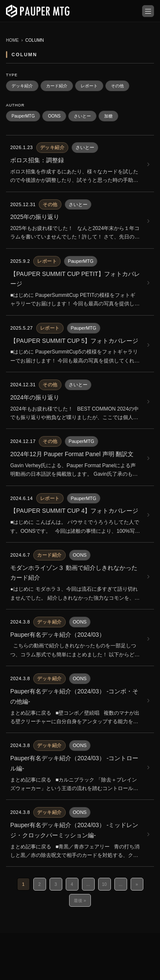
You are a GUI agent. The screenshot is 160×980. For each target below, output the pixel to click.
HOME (12, 40)
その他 (117, 86)
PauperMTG (23, 116)
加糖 (108, 116)
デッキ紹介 (22, 86)
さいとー (82, 116)
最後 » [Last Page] (80, 901)
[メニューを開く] (148, 11)
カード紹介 (57, 86)
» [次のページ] (137, 884)
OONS (54, 116)
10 (104, 884)
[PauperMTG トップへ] (38, 11)
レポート (89, 86)
